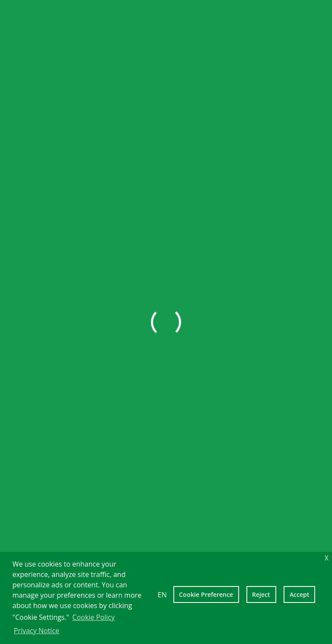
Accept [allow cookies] (300, 594)
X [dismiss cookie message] (327, 558)
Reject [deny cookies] (261, 594)
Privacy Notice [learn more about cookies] (37, 631)
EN (162, 595)
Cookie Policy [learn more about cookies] (93, 617)
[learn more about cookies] (64, 631)
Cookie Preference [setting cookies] (206, 594)
